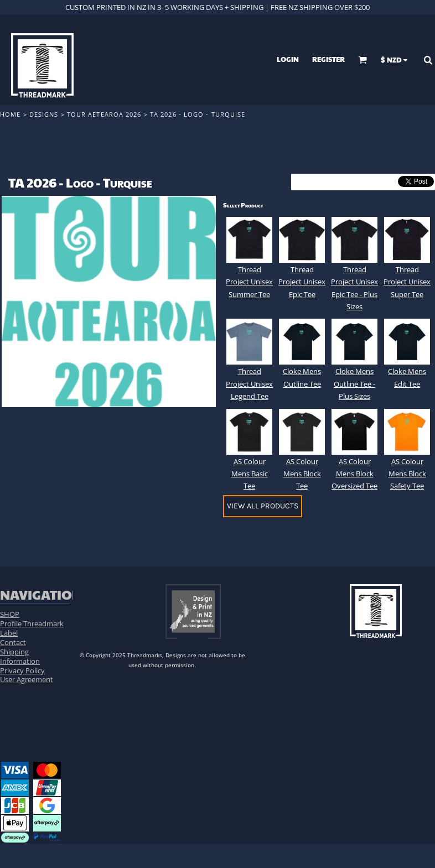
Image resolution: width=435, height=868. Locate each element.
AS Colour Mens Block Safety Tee (407, 474)
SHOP (10, 614)
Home (10, 114)
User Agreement (27, 679)
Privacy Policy (22, 671)
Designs (44, 114)
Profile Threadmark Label (32, 628)
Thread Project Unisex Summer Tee (249, 282)
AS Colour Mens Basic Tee (250, 474)
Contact (13, 642)
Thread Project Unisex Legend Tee (249, 384)
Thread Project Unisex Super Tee (407, 282)
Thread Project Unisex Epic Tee (302, 282)
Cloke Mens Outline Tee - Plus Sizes (354, 384)
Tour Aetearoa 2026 (104, 114)
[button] (362, 60)
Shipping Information (20, 656)
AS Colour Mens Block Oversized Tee (354, 474)
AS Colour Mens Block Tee (302, 474)
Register (328, 59)
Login (288, 59)
